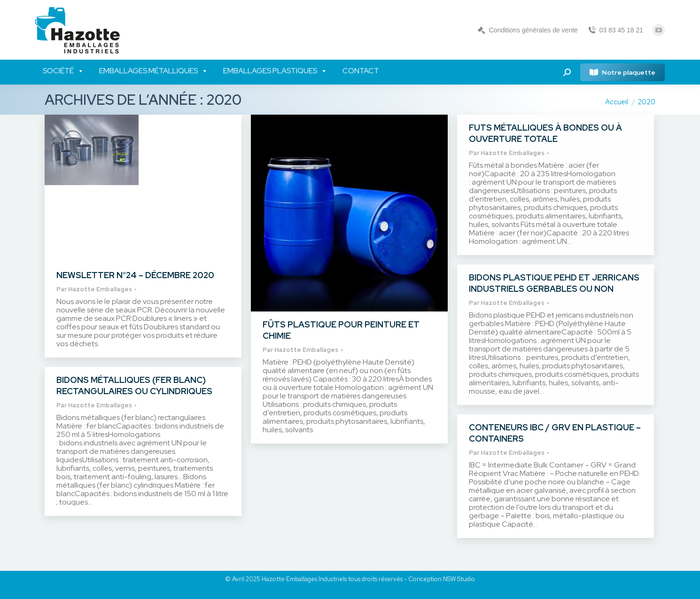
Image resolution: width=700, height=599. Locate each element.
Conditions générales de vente (527, 30)
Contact (361, 71)
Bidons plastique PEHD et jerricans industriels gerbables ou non (554, 283)
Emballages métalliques (154, 71)
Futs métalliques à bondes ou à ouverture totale (545, 133)
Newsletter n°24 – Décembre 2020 (135, 275)
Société (63, 71)
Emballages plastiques (275, 71)
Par (94, 289)
